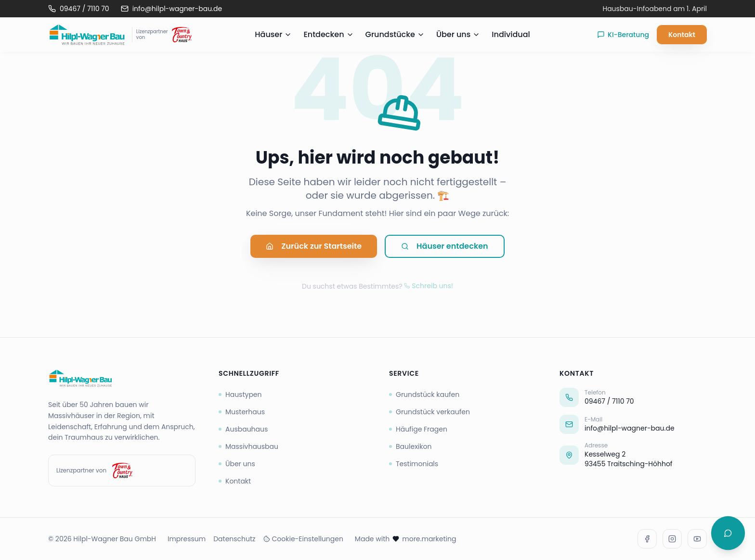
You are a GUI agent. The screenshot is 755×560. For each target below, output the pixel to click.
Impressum (187, 539)
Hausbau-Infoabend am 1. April (655, 9)
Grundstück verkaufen (430, 412)
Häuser (273, 34)
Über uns (458, 34)
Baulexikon (410, 446)
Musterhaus (242, 412)
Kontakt (682, 35)
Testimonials (414, 464)
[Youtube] (697, 539)
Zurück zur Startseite (314, 247)
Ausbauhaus (243, 429)
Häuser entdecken (445, 247)
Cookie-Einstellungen (303, 539)
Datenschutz (234, 539)
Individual (511, 34)
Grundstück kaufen (424, 395)
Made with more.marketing (406, 539)
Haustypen (240, 395)
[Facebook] (647, 539)
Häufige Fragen (418, 429)
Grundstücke (395, 34)
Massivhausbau (248, 446)
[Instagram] (672, 539)
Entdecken (328, 34)
